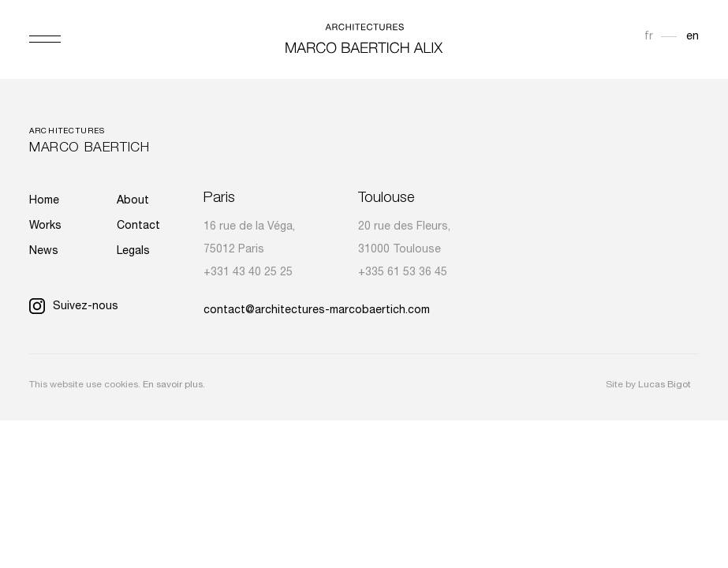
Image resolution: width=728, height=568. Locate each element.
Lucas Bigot (665, 385)
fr (649, 37)
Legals (133, 252)
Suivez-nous (74, 307)
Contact (138, 226)
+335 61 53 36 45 (403, 273)
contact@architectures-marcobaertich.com (317, 311)
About (133, 201)
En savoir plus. (174, 385)
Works (45, 226)
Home (44, 201)
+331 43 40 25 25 (248, 273)
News (44, 252)
